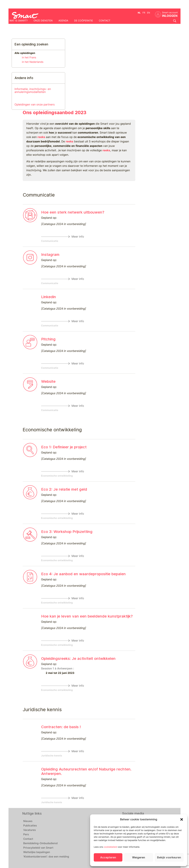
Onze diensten (43, 21)
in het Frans (29, 58)
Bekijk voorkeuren (169, 857)
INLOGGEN (170, 16)
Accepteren (108, 857)
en (149, 13)
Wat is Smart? (18, 21)
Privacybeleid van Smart (38, 848)
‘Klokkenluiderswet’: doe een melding (46, 857)
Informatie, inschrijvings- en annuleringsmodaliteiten (33, 90)
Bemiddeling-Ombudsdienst (41, 843)
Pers (26, 835)
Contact (105, 21)
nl (139, 13)
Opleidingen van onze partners (35, 105)
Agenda (63, 21)
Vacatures (30, 830)
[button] (182, 819)
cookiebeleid (110, 847)
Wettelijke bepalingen (37, 852)
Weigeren (139, 857)
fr (144, 13)
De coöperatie (84, 21)
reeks (41, 137)
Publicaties (30, 826)
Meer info (78, 237)
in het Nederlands (33, 62)
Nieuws (28, 821)
